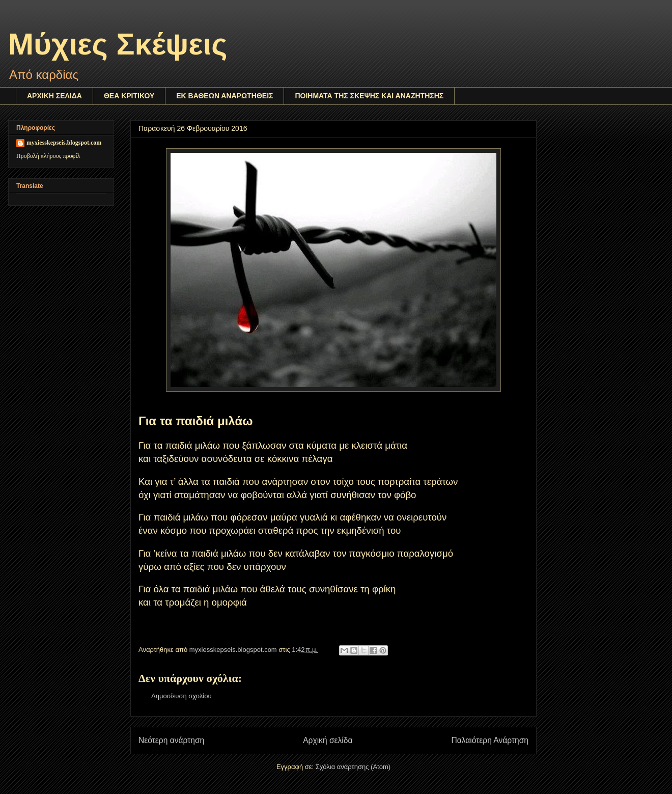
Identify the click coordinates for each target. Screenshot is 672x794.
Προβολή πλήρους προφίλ (48, 156)
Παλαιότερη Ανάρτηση (490, 740)
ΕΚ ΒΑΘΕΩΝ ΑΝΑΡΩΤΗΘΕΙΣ (225, 96)
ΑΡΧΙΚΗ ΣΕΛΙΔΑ (54, 96)
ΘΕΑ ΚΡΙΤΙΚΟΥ (129, 96)
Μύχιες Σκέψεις (118, 44)
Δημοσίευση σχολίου (181, 696)
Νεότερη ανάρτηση (171, 740)
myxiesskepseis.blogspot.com (64, 143)
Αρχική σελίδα (328, 740)
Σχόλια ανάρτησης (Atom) (353, 767)
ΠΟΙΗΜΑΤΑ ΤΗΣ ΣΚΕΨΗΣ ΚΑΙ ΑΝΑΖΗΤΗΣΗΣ (369, 96)
